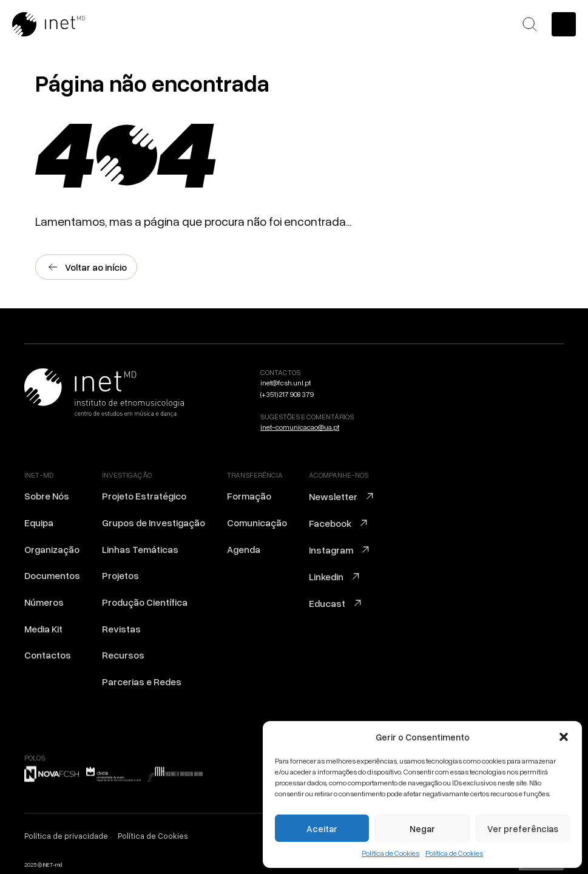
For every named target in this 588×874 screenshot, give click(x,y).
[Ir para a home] (64, 24)
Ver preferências (523, 828)
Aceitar (322, 828)
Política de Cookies (390, 853)
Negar (422, 828)
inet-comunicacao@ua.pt (300, 427)
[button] (564, 737)
